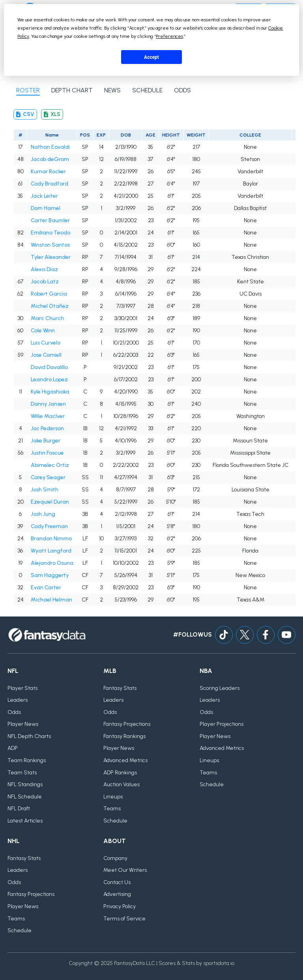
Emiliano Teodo (50, 233)
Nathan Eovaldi (50, 147)
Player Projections (222, 724)
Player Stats (22, 688)
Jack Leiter (44, 196)
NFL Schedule (25, 797)
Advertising (117, 894)
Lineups (113, 797)
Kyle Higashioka (50, 392)
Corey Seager (48, 477)
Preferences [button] (169, 36)
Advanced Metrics (125, 760)
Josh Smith (45, 490)
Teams (112, 809)
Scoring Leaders (220, 688)
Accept (151, 57)
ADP (13, 748)
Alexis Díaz (44, 269)
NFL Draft (19, 809)
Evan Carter (46, 587)
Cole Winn (43, 331)
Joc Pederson (47, 428)
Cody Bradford (50, 184)
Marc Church (47, 318)
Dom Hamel (46, 208)
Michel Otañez (50, 306)
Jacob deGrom (50, 159)
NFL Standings (25, 784)
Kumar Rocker (48, 171)
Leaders (18, 700)
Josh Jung (43, 514)
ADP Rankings (120, 773)
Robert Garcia (49, 294)
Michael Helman (51, 600)
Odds (14, 712)
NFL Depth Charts (29, 736)
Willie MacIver (48, 416)
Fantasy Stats (120, 688)
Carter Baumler (50, 220)
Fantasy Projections (127, 724)
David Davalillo (49, 367)
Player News (23, 724)
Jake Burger (46, 441)
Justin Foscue (47, 453)
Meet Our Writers (125, 870)
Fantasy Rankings (124, 736)
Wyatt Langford (51, 551)
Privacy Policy (120, 906)
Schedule (115, 821)
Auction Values (122, 784)
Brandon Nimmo (51, 539)
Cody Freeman (49, 526)
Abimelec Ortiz (50, 465)
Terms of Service (124, 919)
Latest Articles (25, 821)
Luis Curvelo (46, 343)
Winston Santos (50, 245)
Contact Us (117, 882)
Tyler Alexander (51, 257)
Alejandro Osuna (52, 563)
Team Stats (22, 773)
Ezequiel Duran (50, 502)
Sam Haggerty (50, 575)
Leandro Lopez (49, 379)
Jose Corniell (46, 355)
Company (115, 858)
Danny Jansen (48, 404)
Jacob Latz (45, 282)
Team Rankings (27, 760)
